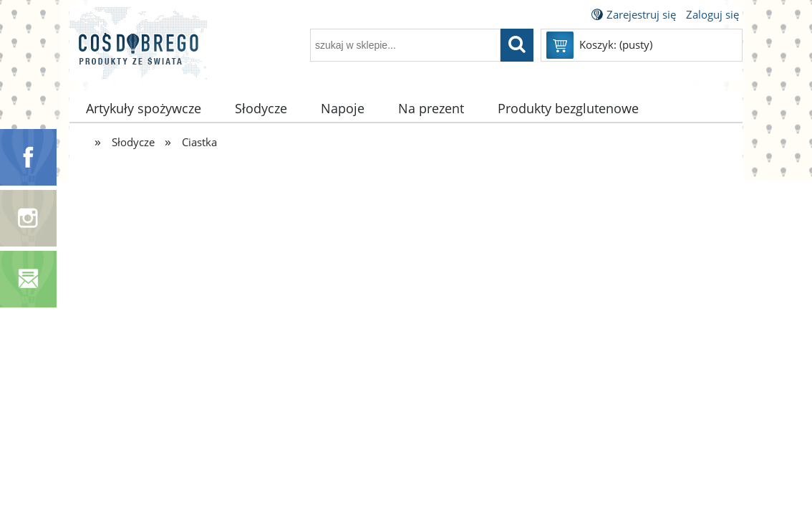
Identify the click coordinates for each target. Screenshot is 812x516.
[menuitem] (144, 109)
